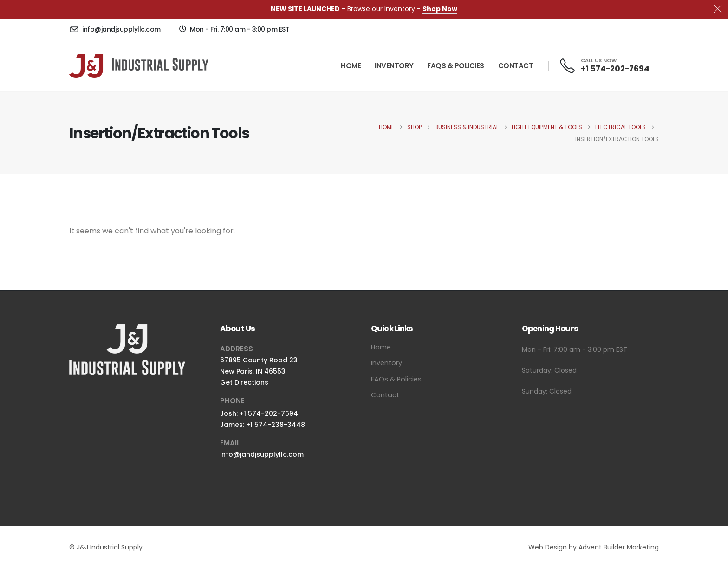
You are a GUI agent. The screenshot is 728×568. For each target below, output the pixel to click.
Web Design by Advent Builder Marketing (594, 547)
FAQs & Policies (456, 66)
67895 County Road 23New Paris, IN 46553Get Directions (259, 371)
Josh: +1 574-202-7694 (259, 413)
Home (351, 66)
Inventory (394, 66)
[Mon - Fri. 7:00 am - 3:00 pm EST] (234, 29)
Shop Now (440, 9)
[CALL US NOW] (604, 66)
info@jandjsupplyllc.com (262, 454)
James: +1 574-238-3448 (263, 425)
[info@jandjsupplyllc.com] (115, 29)
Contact (516, 66)
